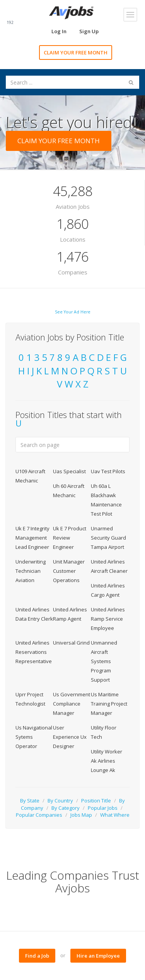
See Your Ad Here (73, 312)
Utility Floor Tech (104, 732)
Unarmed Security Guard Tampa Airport (108, 538)
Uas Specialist (69, 471)
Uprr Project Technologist (30, 699)
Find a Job (37, 956)
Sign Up (89, 31)
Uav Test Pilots (108, 471)
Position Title (96, 801)
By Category (66, 808)
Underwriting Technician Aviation (31, 571)
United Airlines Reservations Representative (34, 652)
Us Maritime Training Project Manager (109, 704)
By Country (60, 801)
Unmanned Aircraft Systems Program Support (104, 661)
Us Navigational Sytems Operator (34, 737)
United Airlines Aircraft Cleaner (109, 566)
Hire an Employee (98, 956)
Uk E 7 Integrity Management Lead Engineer (32, 538)
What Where (115, 815)
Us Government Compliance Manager (72, 704)
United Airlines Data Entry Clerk (34, 614)
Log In (59, 31)
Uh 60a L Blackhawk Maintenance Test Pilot (106, 500)
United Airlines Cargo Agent (108, 590)
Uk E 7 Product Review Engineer (70, 538)
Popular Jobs (103, 808)
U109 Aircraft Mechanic (30, 476)
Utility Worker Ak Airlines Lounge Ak (107, 761)
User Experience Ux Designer (70, 737)
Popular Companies (39, 815)
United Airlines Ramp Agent (70, 614)
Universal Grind (71, 643)
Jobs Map (81, 815)
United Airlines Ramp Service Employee (108, 619)
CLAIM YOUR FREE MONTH (76, 52)
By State (30, 801)
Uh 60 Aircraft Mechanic (69, 491)
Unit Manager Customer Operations (69, 571)
